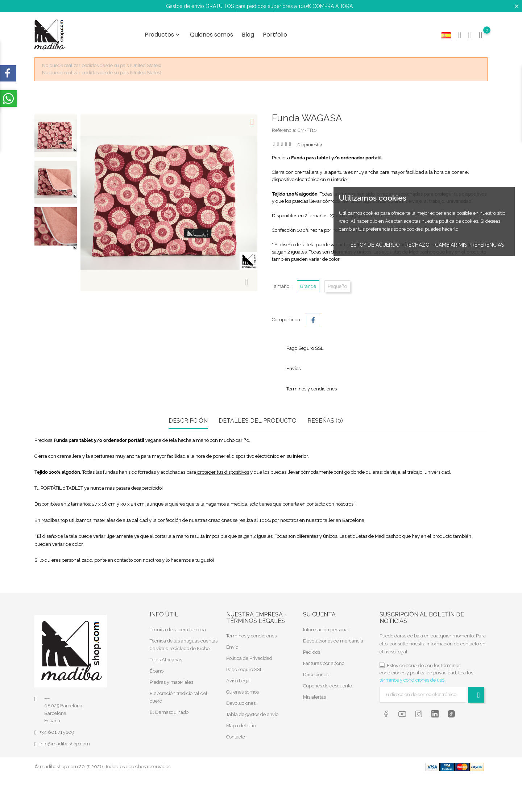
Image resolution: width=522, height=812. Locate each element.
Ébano (157, 671)
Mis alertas (314, 697)
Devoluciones (241, 703)
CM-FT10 (307, 130)
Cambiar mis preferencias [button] (469, 245)
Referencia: (284, 130)
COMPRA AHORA (333, 6)
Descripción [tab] (188, 421)
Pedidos (312, 652)
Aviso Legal (239, 681)
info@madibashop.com (65, 744)
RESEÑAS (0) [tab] (325, 421)
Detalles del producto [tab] (258, 421)
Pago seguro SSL (244, 669)
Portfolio (275, 35)
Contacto (236, 737)
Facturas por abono (324, 663)
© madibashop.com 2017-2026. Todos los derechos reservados (102, 767)
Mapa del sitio (241, 726)
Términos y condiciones (251, 636)
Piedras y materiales (171, 682)
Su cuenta (319, 614)
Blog (248, 35)
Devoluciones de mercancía (333, 641)
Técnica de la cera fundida (178, 629)
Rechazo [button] (417, 245)
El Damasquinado (169, 712)
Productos (163, 35)
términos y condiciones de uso (412, 680)
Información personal (326, 629)
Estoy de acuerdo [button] (375, 245)
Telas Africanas (166, 659)
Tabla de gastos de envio (252, 714)
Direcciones (316, 674)
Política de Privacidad (249, 658)
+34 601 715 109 (57, 732)
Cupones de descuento (328, 685)
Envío (232, 647)
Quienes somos (212, 35)
